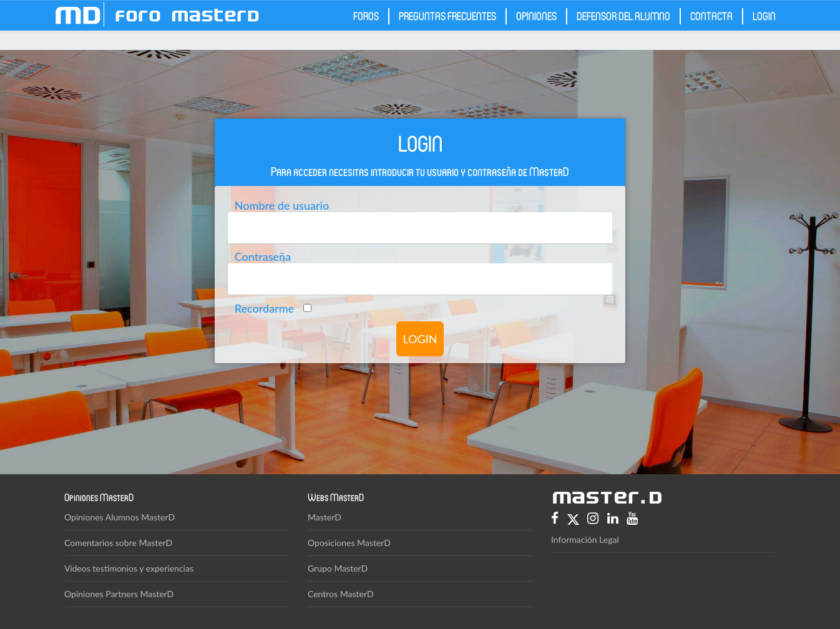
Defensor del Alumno (623, 16)
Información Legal (585, 539)
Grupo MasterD (338, 568)
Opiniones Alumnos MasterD (120, 517)
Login (764, 16)
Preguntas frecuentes (447, 16)
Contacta (711, 16)
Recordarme (264, 308)
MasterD (325, 517)
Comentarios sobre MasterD (118, 543)
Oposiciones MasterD (349, 543)
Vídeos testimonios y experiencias (129, 568)
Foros (366, 16)
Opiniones (536, 16)
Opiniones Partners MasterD (119, 594)
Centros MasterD (341, 594)
